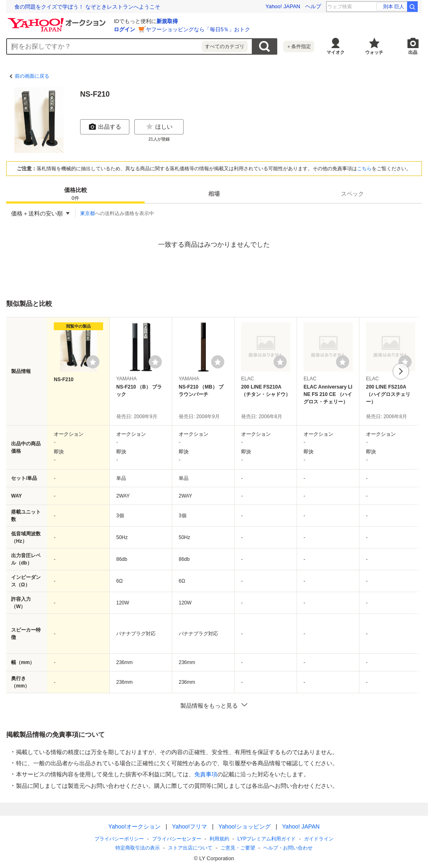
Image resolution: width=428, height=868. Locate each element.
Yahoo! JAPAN (283, 6)
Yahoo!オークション (135, 826)
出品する (105, 127)
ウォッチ (374, 52)
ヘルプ (313, 6)
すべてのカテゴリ (225, 46)
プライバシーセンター (177, 839)
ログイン (124, 29)
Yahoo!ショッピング (245, 826)
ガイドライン (319, 839)
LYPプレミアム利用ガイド (267, 839)
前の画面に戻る (32, 76)
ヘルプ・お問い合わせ (288, 848)
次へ (401, 371)
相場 (214, 194)
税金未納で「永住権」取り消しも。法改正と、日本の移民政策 (89, 7)
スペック (352, 194)
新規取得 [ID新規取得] (167, 21)
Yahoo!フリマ (190, 826)
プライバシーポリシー (119, 839)
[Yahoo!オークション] (58, 20)
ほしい (159, 127)
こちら (364, 169)
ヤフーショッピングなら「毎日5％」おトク (198, 29)
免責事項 (206, 774)
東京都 (87, 213)
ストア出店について (190, 848)
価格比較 (76, 194)
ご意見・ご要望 (238, 848)
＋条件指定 (299, 46)
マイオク (336, 52)
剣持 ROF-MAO (384, 7)
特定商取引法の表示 (138, 848)
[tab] (75, 194)
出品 (413, 52)
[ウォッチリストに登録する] (93, 362)
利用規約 (219, 839)
